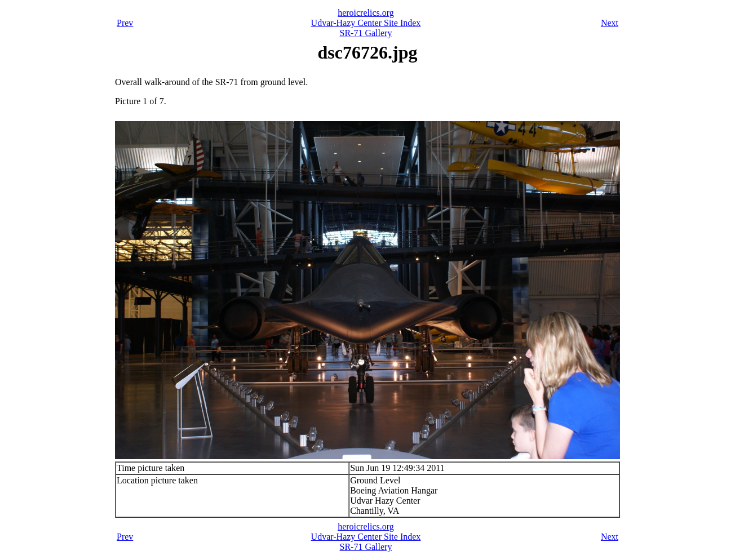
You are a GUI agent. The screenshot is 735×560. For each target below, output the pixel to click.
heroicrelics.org (366, 13)
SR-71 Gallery (366, 33)
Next (610, 23)
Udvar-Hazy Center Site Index (366, 23)
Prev (125, 23)
